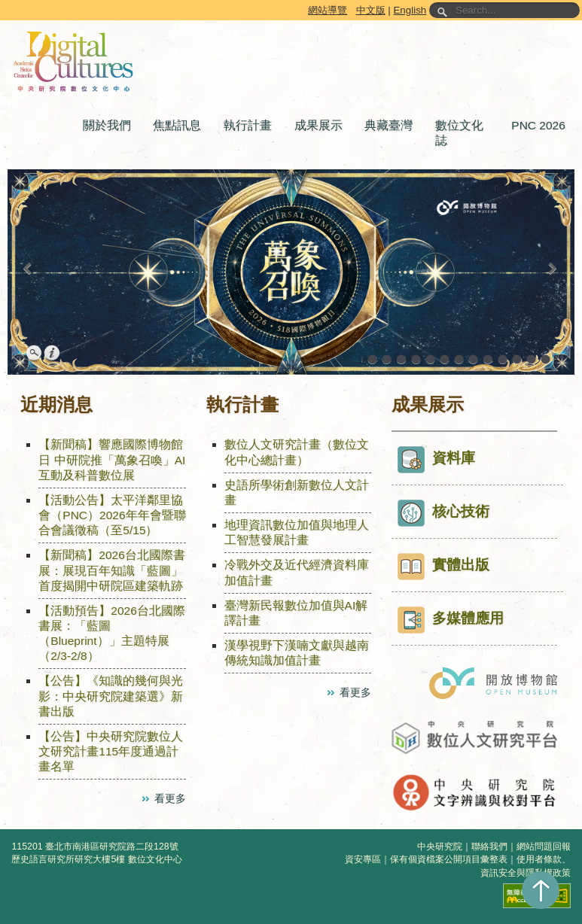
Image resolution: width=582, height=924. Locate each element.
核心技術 (443, 513)
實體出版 (443, 567)
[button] (111, 126)
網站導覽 (328, 10)
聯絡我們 (489, 846)
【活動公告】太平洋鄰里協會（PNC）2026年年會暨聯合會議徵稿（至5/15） (112, 515)
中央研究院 (440, 846)
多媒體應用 (451, 620)
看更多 (170, 798)
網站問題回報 (544, 846)
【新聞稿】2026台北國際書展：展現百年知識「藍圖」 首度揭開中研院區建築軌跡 (111, 570)
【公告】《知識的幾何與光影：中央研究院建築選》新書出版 (111, 696)
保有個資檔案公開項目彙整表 (449, 859)
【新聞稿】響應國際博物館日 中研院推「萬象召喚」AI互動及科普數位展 (112, 459)
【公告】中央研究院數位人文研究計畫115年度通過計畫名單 (111, 751)
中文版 (371, 10)
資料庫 (436, 460)
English (410, 10)
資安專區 (363, 859)
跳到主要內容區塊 (3, 3)
